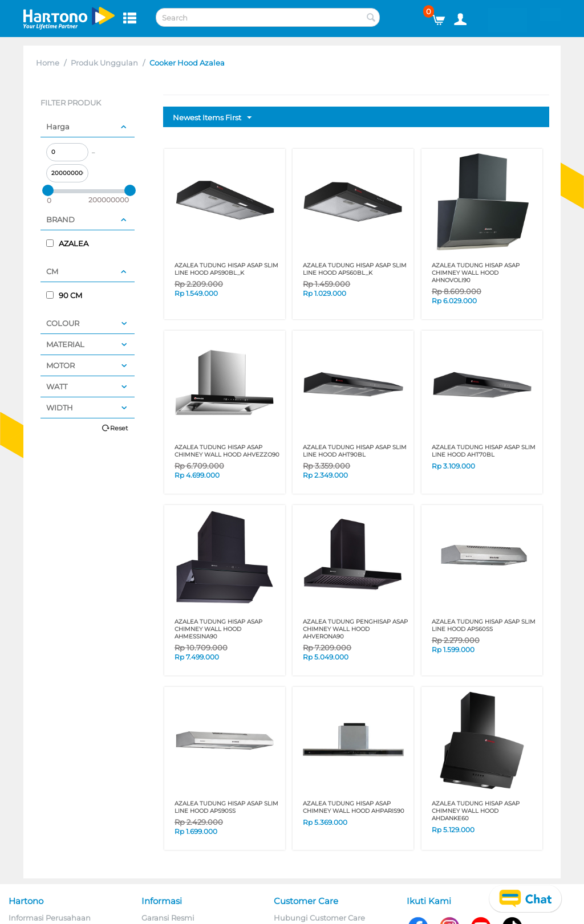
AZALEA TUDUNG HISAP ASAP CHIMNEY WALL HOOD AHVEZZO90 (227, 451)
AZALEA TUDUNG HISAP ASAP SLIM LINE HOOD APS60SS (484, 625)
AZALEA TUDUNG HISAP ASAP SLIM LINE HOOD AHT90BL (355, 451)
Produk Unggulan (104, 63)
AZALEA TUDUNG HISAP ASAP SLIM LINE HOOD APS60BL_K (355, 269)
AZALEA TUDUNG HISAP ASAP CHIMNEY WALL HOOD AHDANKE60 (476, 811)
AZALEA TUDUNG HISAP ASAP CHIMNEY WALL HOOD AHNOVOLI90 (476, 273)
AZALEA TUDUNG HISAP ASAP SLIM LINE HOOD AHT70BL (484, 451)
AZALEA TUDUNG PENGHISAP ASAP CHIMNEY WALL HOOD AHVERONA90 (355, 629)
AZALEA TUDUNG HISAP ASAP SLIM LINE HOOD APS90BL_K (226, 269)
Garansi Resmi (168, 918)
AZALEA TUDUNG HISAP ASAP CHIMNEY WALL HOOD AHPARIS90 (354, 807)
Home (48, 63)
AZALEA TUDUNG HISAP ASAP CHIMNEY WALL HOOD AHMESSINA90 (218, 629)
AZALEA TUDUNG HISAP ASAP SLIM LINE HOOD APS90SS (226, 807)
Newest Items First (212, 118)
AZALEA (67, 243)
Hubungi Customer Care (319, 918)
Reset (119, 428)
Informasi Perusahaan (50, 918)
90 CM (64, 295)
